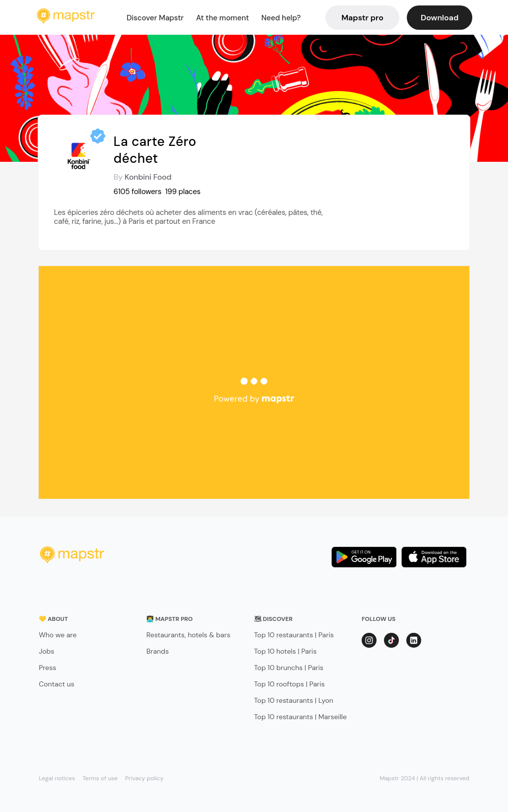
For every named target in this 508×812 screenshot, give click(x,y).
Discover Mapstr (155, 18)
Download (440, 18)
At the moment (222, 18)
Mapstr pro (362, 18)
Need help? (281, 18)
